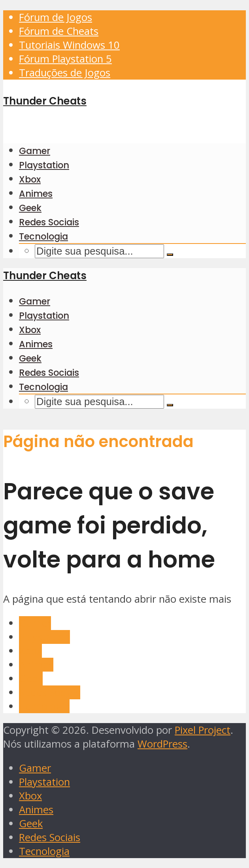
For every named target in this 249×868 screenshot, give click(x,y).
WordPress (162, 744)
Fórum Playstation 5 (65, 59)
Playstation (44, 165)
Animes (36, 194)
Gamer (35, 151)
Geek (30, 208)
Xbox (30, 179)
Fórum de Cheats (59, 31)
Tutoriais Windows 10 (69, 45)
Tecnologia (43, 236)
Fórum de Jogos (56, 17)
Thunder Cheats (45, 101)
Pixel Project (203, 730)
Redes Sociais (49, 222)
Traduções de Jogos (65, 73)
